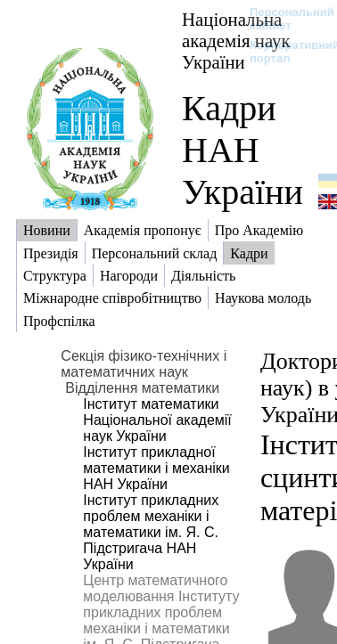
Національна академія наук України (236, 41)
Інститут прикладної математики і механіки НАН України (156, 468)
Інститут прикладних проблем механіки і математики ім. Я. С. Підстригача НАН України (151, 532)
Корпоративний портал (283, 52)
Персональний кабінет (283, 19)
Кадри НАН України (242, 150)
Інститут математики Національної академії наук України (157, 420)
